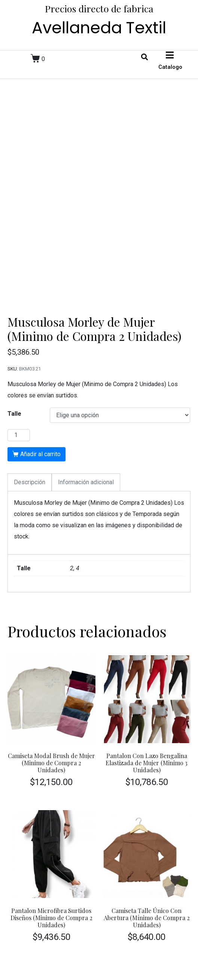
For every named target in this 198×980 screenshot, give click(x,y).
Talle (14, 414)
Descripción (30, 482)
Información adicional (86, 482)
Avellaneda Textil (99, 28)
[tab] (30, 482)
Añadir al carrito (40, 454)
